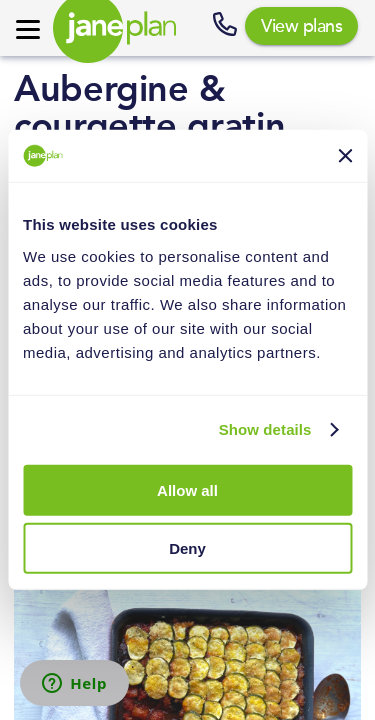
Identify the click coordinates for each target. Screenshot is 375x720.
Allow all (187, 490)
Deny (187, 548)
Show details (265, 429)
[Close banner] (345, 156)
